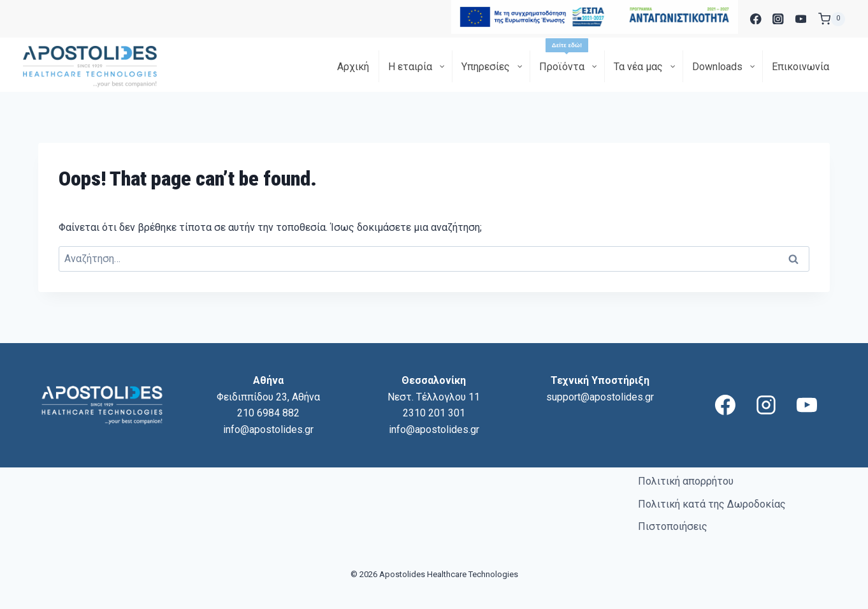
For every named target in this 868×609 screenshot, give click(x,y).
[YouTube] (801, 19)
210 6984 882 (268, 413)
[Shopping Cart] (832, 19)
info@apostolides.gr (268, 429)
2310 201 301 (434, 413)
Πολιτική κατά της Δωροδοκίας (712, 504)
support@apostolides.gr (600, 397)
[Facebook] (756, 19)
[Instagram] (778, 19)
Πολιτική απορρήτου (686, 481)
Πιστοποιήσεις (673, 526)
